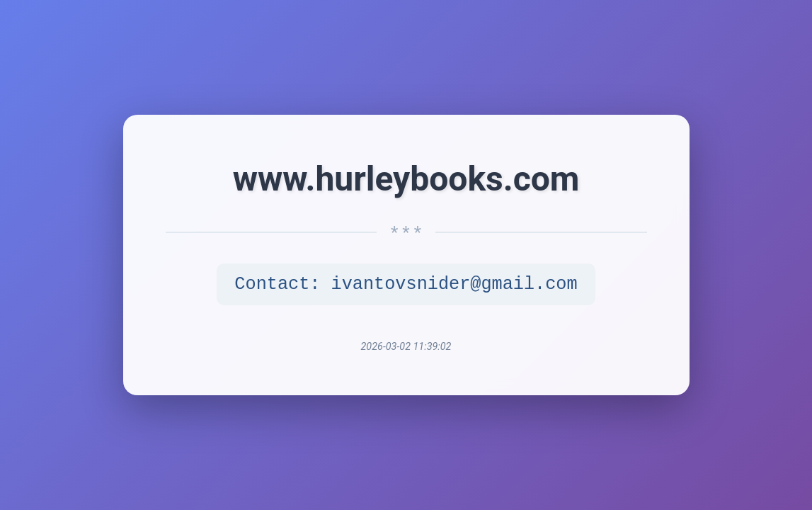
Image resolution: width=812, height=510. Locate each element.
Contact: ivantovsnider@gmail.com (406, 284)
